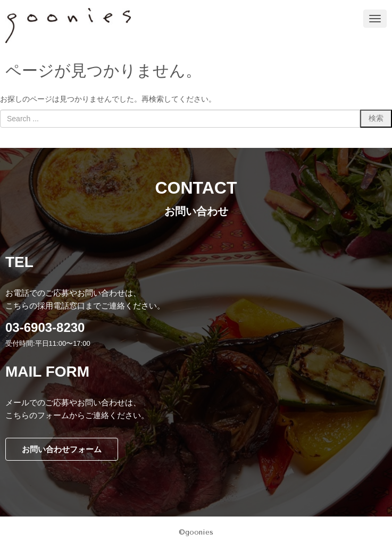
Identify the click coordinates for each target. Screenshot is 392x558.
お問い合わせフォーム (62, 449)
